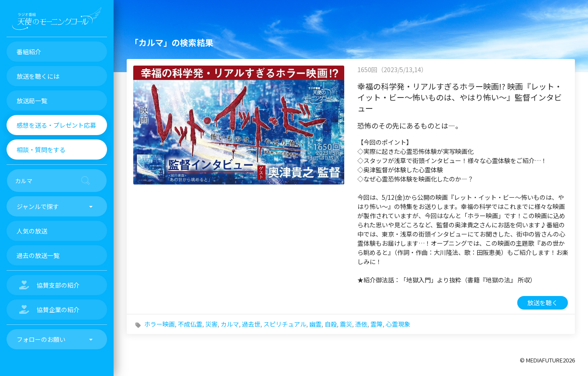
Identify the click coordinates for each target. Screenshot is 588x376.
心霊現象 (398, 324)
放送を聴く (543, 303)
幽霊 (315, 324)
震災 (346, 324)
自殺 (331, 324)
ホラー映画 (159, 324)
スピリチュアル (285, 324)
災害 (211, 324)
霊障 (377, 324)
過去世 (251, 324)
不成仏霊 (190, 324)
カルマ (230, 324)
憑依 (361, 324)
